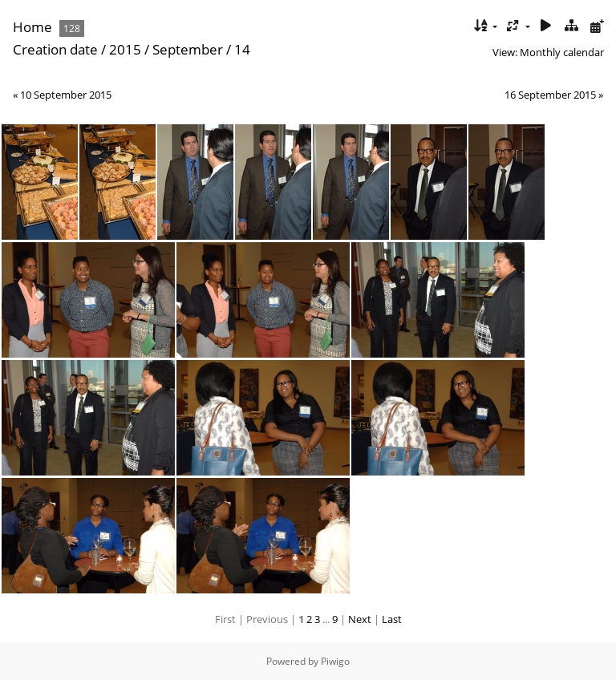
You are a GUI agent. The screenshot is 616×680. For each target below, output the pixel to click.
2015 (125, 49)
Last (392, 619)
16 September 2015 (550, 95)
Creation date (55, 49)
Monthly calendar (562, 52)
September (188, 49)
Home (32, 27)
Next (360, 619)
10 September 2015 (66, 95)
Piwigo (335, 661)
